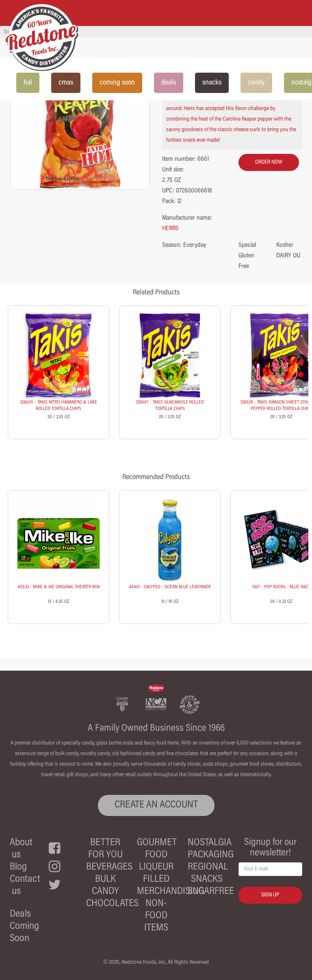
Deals (20, 914)
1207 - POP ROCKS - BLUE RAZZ (281, 587)
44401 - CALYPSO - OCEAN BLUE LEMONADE (170, 587)
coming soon (117, 83)
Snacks (207, 880)
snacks (212, 83)
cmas (66, 83)
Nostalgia (210, 843)
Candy (105, 892)
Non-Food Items (156, 916)
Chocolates (112, 904)
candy (256, 83)
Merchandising (171, 892)
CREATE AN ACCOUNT (156, 805)
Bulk (105, 880)
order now (269, 162)
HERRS (170, 229)
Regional (208, 867)
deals (169, 83)
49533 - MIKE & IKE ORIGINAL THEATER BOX (59, 587)
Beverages (109, 867)
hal (28, 83)
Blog (18, 867)
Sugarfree (211, 892)
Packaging (211, 855)
